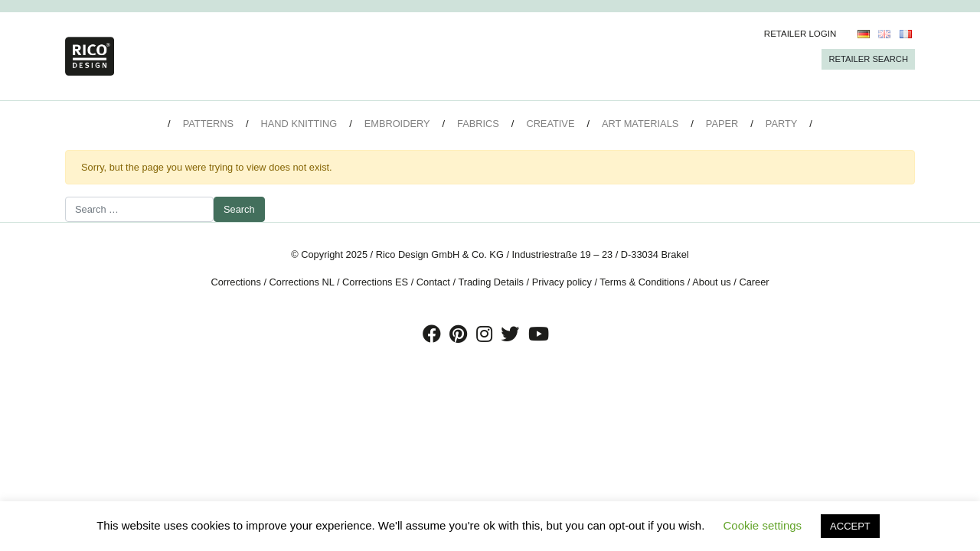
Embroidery (397, 124)
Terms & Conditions (642, 282)
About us (712, 282)
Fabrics (478, 124)
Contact (433, 282)
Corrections (235, 282)
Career (754, 282)
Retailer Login (800, 34)
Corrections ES (375, 282)
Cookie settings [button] (763, 525)
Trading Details (491, 282)
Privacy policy (562, 282)
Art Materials (640, 124)
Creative (550, 124)
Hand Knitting (299, 124)
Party (781, 124)
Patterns (208, 124)
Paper (722, 124)
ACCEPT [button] (850, 526)
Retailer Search (868, 59)
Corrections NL (302, 282)
